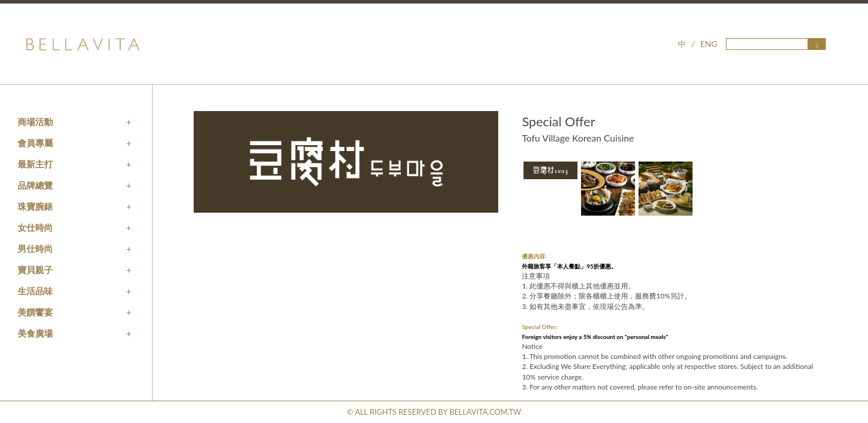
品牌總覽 (35, 185)
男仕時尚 (35, 249)
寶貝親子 (35, 270)
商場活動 (35, 122)
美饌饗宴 (35, 312)
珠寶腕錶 (35, 206)
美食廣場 (35, 333)
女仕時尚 (35, 227)
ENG (709, 44)
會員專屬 (35, 143)
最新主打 (35, 164)
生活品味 (35, 291)
